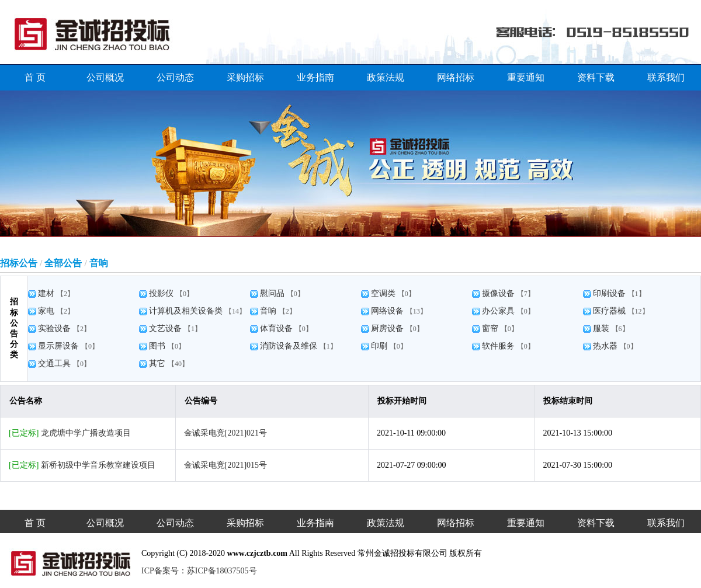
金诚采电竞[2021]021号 (225, 433)
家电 (47, 311)
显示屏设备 (60, 346)
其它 (158, 363)
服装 (602, 328)
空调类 (384, 293)
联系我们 (666, 77)
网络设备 (388, 311)
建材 (47, 293)
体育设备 (277, 328)
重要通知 (526, 77)
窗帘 (491, 328)
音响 (269, 311)
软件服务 (499, 346)
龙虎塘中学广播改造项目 (86, 433)
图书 (158, 346)
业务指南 (315, 77)
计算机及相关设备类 (187, 311)
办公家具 (499, 311)
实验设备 (55, 328)
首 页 (35, 77)
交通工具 (55, 363)
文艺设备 (166, 328)
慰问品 (273, 293)
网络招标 (456, 77)
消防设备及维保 (290, 346)
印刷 (380, 346)
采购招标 (245, 77)
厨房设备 (388, 328)
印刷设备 (610, 293)
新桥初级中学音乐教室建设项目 (98, 465)
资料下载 (596, 77)
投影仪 (162, 293)
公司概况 (105, 77)
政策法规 (386, 77)
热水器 (606, 346)
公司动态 (175, 77)
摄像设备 (499, 293)
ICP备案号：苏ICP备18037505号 (199, 571)
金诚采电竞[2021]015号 (225, 465)
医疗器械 (610, 311)
